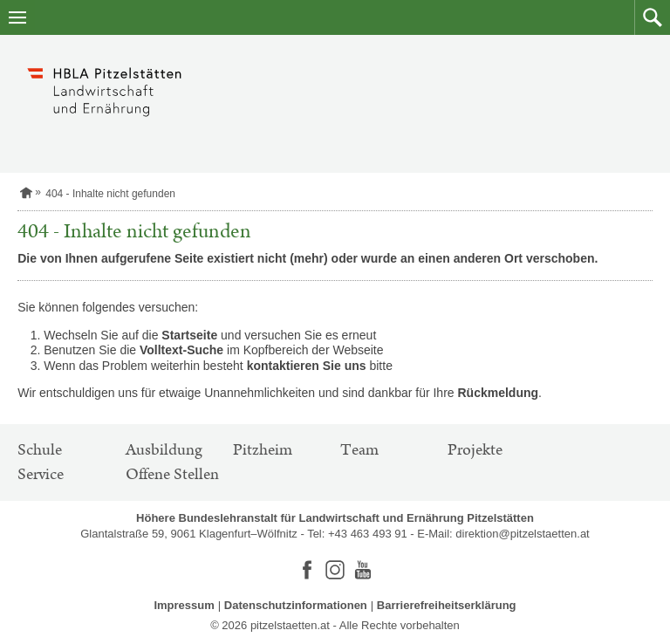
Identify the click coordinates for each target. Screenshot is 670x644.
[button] (652, 17)
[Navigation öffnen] (17, 17)
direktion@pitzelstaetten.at (522, 534)
